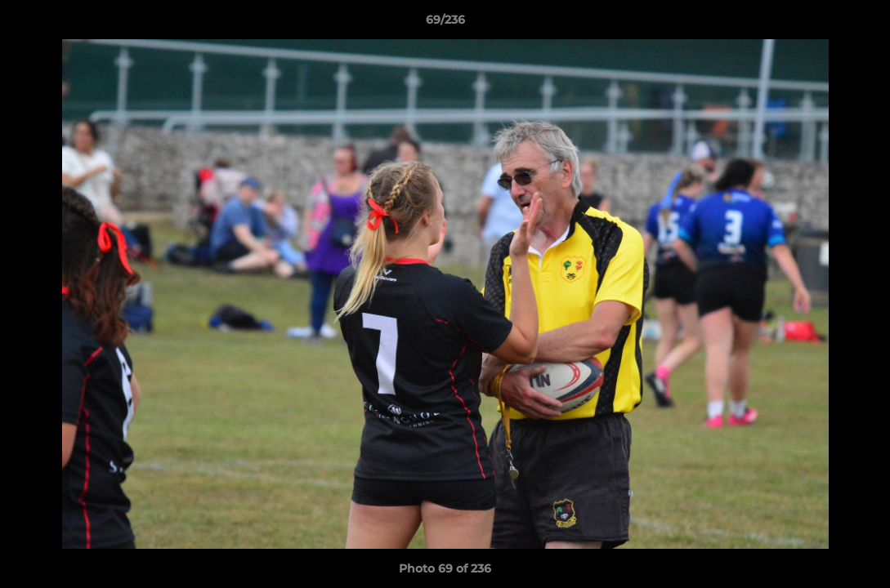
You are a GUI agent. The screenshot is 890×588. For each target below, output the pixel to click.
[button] (861, 24)
